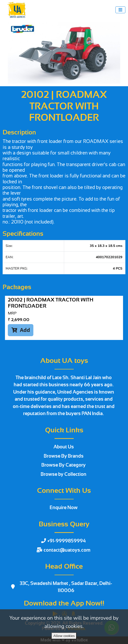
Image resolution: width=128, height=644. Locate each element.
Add (21, 330)
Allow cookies (64, 636)
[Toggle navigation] (120, 10)
